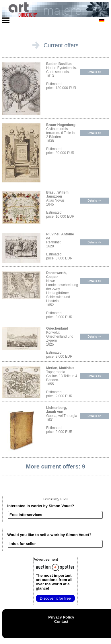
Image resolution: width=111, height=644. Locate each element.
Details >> (94, 72)
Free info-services (26, 515)
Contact (61, 622)
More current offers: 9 (55, 466)
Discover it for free (55, 598)
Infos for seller (23, 544)
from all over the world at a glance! (54, 582)
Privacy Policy (61, 617)
